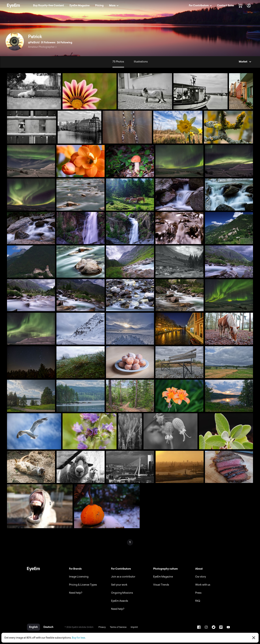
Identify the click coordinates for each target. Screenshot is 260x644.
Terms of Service (118, 627)
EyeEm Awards (120, 601)
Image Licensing (79, 577)
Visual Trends (161, 585)
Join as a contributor (123, 577)
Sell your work (119, 585)
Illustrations (141, 62)
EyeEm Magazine (163, 577)
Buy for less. (79, 638)
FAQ (198, 601)
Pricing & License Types (83, 585)
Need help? (76, 593)
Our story (201, 577)
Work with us (203, 585)
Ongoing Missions (122, 593)
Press (198, 593)
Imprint (134, 627)
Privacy (102, 627)
